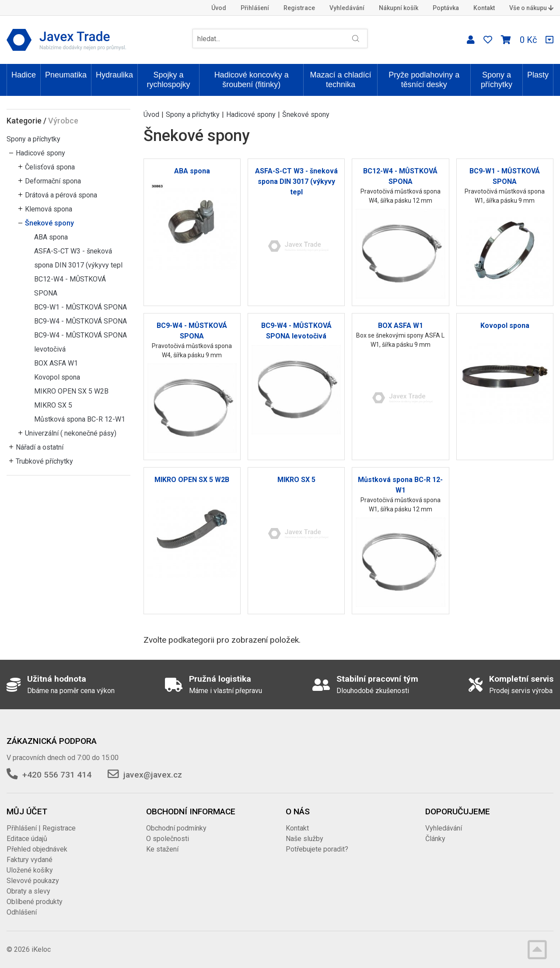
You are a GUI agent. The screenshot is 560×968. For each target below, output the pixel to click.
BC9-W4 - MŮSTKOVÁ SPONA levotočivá (80, 342)
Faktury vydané (30, 860)
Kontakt (484, 8)
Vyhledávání (347, 8)
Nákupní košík (399, 8)
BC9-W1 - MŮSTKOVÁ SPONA (80, 307)
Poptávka (446, 8)
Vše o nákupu (531, 8)
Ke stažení (162, 849)
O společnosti (168, 839)
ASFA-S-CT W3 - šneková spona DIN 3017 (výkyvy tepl (78, 258)
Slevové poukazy (33, 881)
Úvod (219, 8)
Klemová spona (49, 209)
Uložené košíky (30, 870)
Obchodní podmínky (176, 828)
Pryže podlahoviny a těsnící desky (424, 80)
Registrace (299, 8)
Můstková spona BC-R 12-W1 (80, 419)
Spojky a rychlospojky (169, 80)
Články (435, 839)
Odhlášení (22, 912)
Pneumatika (66, 75)
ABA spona (51, 237)
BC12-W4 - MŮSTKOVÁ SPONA (70, 286)
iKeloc (41, 949)
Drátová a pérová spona (61, 195)
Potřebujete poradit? (317, 849)
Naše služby (304, 839)
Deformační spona (53, 181)
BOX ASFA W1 (56, 363)
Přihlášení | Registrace (41, 828)
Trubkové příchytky (44, 461)
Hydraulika (114, 75)
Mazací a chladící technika (340, 80)
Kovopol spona (57, 377)
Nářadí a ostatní (40, 447)
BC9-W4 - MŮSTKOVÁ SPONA (80, 321)
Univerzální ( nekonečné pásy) (71, 433)
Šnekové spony (49, 223)
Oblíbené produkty (35, 902)
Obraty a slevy (28, 891)
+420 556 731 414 (57, 775)
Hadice (24, 75)
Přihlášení (255, 8)
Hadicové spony (40, 153)
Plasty (538, 75)
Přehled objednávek (37, 849)
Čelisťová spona (50, 167)
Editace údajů (27, 839)
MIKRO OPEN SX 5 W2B (71, 391)
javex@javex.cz (153, 775)
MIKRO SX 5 (53, 405)
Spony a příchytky (497, 80)
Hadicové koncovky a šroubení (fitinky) (252, 80)
